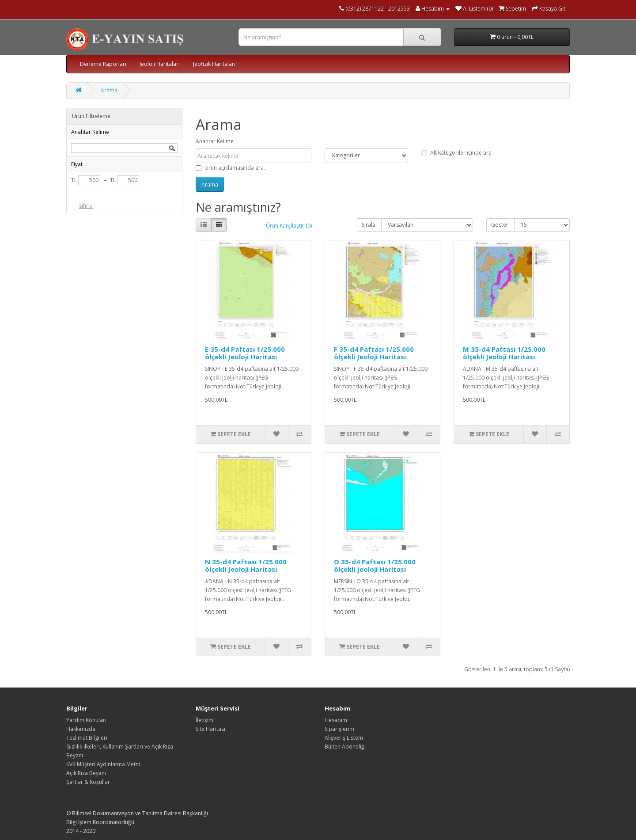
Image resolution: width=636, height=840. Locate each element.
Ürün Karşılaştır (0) (289, 226)
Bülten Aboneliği (345, 747)
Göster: (500, 225)
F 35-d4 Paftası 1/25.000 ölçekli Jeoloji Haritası (374, 353)
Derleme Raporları (103, 64)
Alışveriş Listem (344, 738)
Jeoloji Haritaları (160, 64)
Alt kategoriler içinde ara (456, 153)
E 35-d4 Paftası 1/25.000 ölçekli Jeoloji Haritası (245, 353)
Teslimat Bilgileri (87, 738)
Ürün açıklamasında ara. (230, 168)
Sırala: (369, 225)
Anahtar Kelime (215, 141)
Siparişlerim (339, 729)
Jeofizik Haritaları (214, 64)
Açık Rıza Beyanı (86, 773)
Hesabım (336, 720)
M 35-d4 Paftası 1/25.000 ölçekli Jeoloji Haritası (504, 353)
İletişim (204, 720)
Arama (109, 90)
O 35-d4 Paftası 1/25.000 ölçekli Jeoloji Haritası (375, 565)
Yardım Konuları (86, 720)
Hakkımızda (81, 729)
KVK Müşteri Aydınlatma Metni (103, 764)
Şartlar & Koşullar (88, 782)
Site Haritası (210, 729)
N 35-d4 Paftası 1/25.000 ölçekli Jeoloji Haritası (246, 565)
